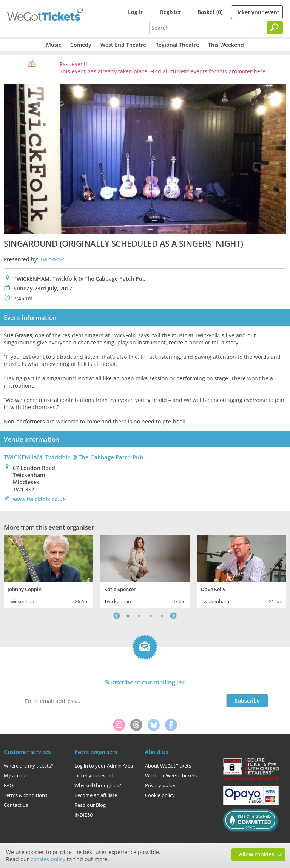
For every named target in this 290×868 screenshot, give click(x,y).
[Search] (275, 28)
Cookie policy (160, 795)
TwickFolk (52, 259)
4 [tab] (162, 616)
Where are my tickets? (29, 766)
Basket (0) (210, 12)
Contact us (16, 805)
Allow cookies (257, 854)
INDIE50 (83, 815)
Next (173, 616)
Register (171, 12)
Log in (136, 12)
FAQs (10, 785)
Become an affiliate (96, 795)
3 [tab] (151, 616)
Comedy (81, 45)
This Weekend (226, 45)
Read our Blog (90, 805)
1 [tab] (128, 616)
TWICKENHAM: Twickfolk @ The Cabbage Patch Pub (73, 457)
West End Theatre (123, 45)
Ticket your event (257, 12)
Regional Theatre (177, 45)
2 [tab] (139, 616)
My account (17, 775)
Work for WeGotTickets (171, 775)
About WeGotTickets (168, 766)
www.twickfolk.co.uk (39, 499)
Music (54, 45)
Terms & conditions (25, 795)
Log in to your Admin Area (104, 766)
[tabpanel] (48, 571)
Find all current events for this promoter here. (209, 71)
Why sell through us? (98, 785)
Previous (117, 616)
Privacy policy (160, 785)
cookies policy (48, 859)
